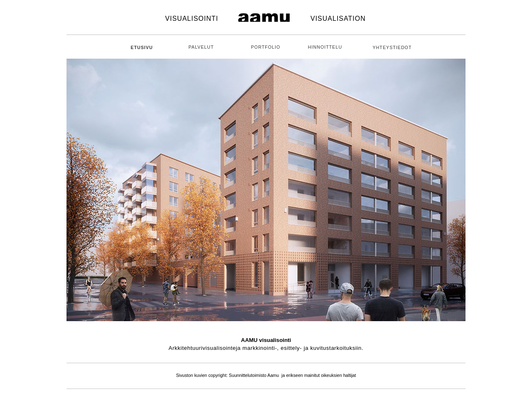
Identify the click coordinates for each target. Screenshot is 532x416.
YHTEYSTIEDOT (392, 47)
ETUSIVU (142, 47)
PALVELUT (201, 47)
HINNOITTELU (325, 47)
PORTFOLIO (266, 47)
